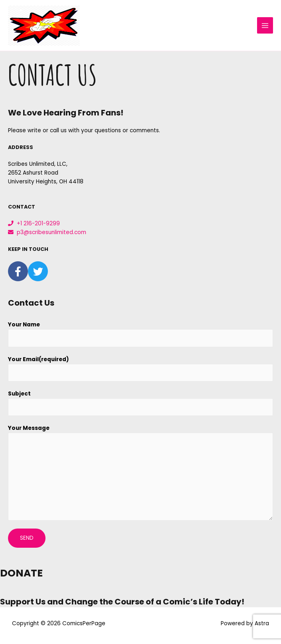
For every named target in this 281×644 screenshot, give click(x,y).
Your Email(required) (39, 359)
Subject (19, 394)
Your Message (29, 428)
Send (27, 538)
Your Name (24, 325)
